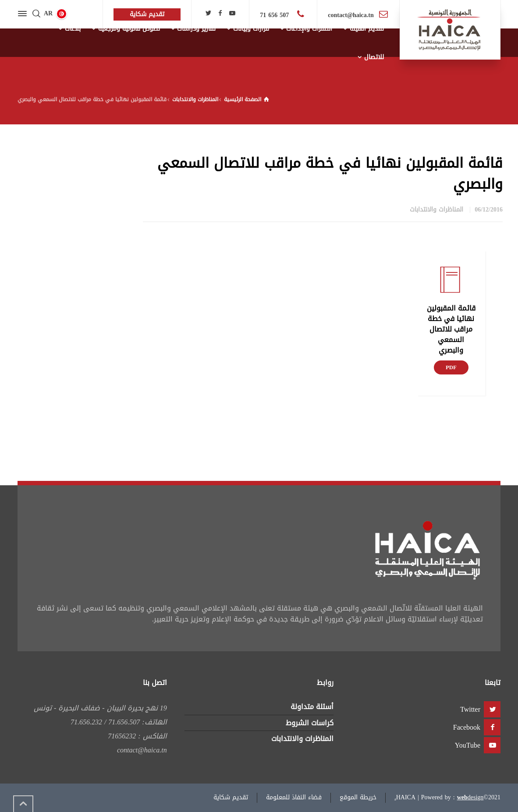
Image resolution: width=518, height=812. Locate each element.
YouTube (468, 745)
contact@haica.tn (351, 15)
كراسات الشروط (310, 723)
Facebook (467, 727)
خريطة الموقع (358, 797)
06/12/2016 (489, 210)
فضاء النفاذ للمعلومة (294, 797)
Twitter (470, 709)
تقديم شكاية (231, 797)
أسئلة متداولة (312, 707)
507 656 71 (275, 15)
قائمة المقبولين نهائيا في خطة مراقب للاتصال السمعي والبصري (451, 329)
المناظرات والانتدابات (436, 210)
